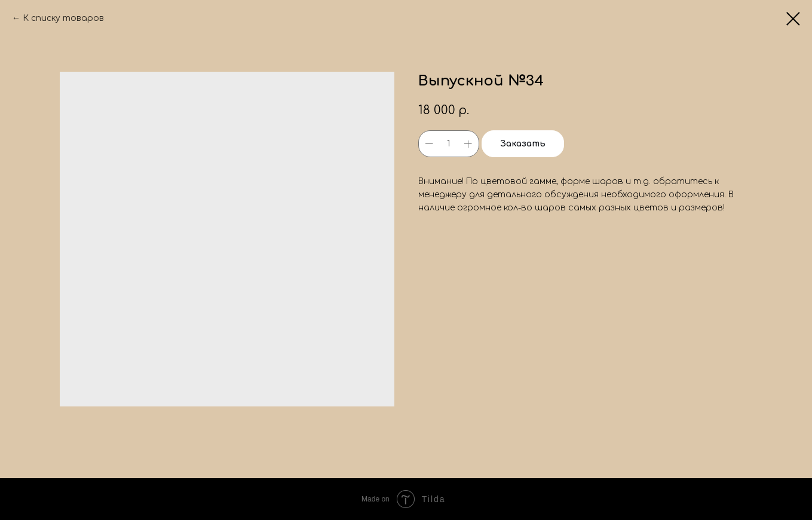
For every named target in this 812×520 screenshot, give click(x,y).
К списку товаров (63, 18)
